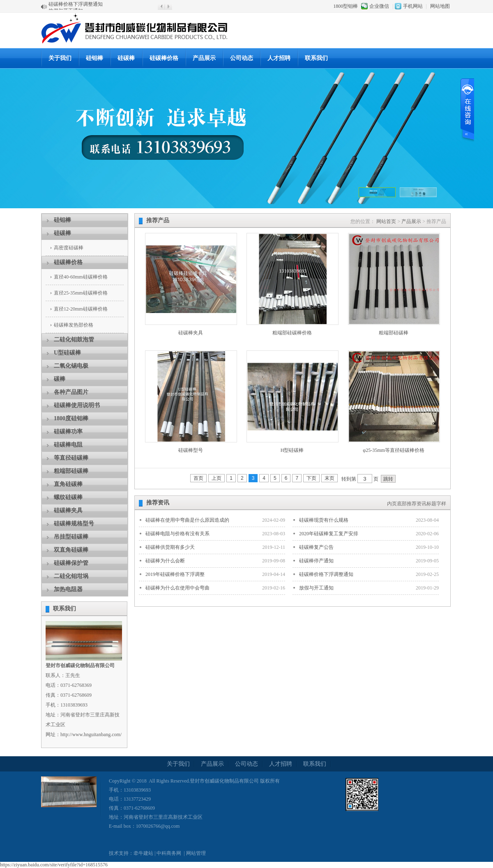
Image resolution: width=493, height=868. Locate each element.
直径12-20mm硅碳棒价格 (81, 309)
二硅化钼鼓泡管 (74, 340)
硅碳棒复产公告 (316, 547)
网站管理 (196, 853)
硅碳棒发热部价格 (74, 325)
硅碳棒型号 (191, 450)
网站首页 (386, 221)
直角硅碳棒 (68, 484)
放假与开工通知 (316, 588)
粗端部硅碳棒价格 (292, 333)
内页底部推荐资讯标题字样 (417, 504)
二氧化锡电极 (71, 366)
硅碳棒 (126, 58)
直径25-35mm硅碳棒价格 (81, 293)
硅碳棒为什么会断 (165, 561)
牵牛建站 (143, 853)
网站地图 (440, 6)
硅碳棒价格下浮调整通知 (76, 7)
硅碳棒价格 (164, 58)
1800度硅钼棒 (71, 418)
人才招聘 (279, 58)
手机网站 (413, 6)
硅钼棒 (94, 58)
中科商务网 (169, 853)
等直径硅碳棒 (71, 458)
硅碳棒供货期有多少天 (170, 547)
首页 (198, 478)
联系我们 (316, 58)
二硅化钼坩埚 (71, 576)
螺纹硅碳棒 (68, 497)
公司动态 (242, 58)
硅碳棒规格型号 (74, 524)
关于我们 (60, 58)
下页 (311, 478)
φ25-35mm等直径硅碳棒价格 (394, 450)
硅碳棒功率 (68, 432)
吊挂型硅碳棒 (71, 537)
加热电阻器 (68, 589)
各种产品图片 (71, 392)
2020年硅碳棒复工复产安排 (329, 534)
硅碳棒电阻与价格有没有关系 (177, 534)
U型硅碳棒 (67, 353)
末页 (329, 478)
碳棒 (60, 379)
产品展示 (411, 221)
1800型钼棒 (346, 6)
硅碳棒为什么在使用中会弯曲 (177, 588)
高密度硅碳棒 (69, 248)
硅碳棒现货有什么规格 (324, 520)
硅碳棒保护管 (71, 563)
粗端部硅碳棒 (71, 471)
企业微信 (379, 6)
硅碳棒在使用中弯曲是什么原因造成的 (187, 520)
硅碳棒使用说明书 (77, 405)
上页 (217, 478)
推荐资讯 (158, 503)
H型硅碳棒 (292, 450)
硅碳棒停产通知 (316, 561)
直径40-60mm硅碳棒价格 (81, 277)
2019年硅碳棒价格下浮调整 (175, 574)
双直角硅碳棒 (71, 550)
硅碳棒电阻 (68, 445)
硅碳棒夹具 (68, 510)
